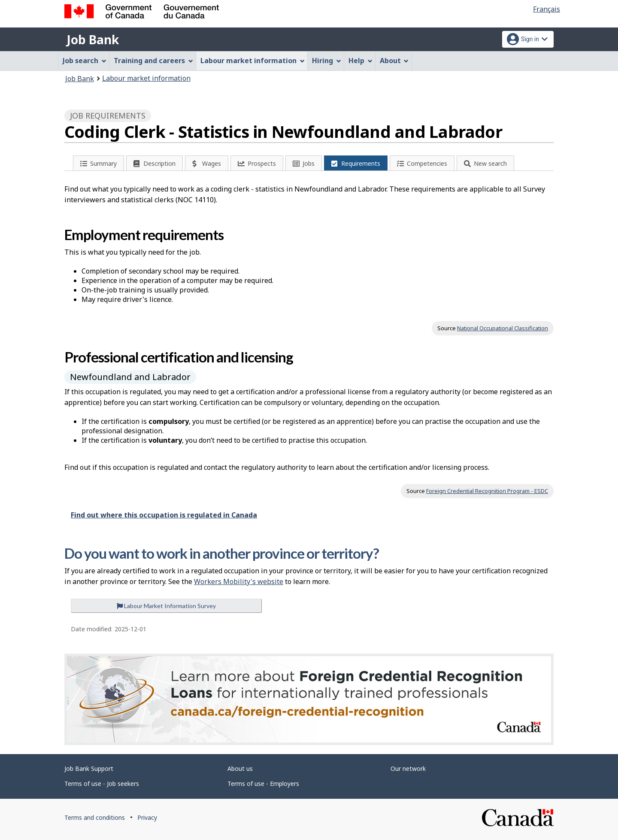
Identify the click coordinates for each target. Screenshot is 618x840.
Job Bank (93, 40)
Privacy (147, 817)
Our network (408, 768)
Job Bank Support (89, 768)
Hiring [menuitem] (327, 61)
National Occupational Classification (503, 328)
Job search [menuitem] (85, 61)
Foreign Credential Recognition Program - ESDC (487, 491)
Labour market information (146, 78)
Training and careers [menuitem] (153, 61)
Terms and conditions (95, 817)
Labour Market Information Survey (166, 606)
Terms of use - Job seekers (102, 784)
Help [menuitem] (360, 61)
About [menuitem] (394, 61)
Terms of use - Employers (263, 784)
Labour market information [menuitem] (253, 61)
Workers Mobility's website (239, 581)
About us (240, 768)
